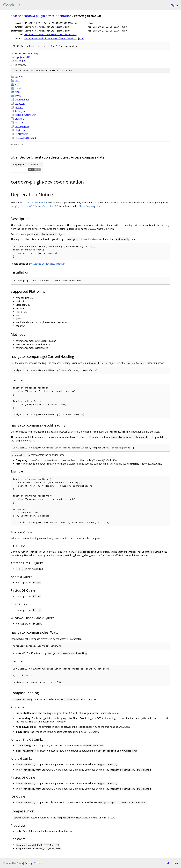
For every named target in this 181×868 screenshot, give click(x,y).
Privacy (29, 863)
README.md (22, 134)
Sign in (174, 5)
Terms (38, 863)
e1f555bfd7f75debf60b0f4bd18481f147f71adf (51, 34)
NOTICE (19, 123)
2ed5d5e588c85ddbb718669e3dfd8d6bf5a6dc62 (51, 38)
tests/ (18, 88)
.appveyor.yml (22, 99)
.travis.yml (20, 111)
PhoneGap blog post (90, 206)
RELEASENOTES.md (21, 54)
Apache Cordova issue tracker (49, 264)
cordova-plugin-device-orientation (48, 16)
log (91, 23)
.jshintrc (19, 107)
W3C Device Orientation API (35, 202)
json (175, 863)
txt (167, 863)
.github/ (19, 77)
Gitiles (20, 863)
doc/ (17, 80)
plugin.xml (16, 61)
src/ (17, 84)
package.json (18, 57)
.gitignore (20, 103)
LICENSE (19, 119)
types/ (18, 92)
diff (82, 38)
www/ (18, 96)
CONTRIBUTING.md (25, 115)
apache (16, 16)
